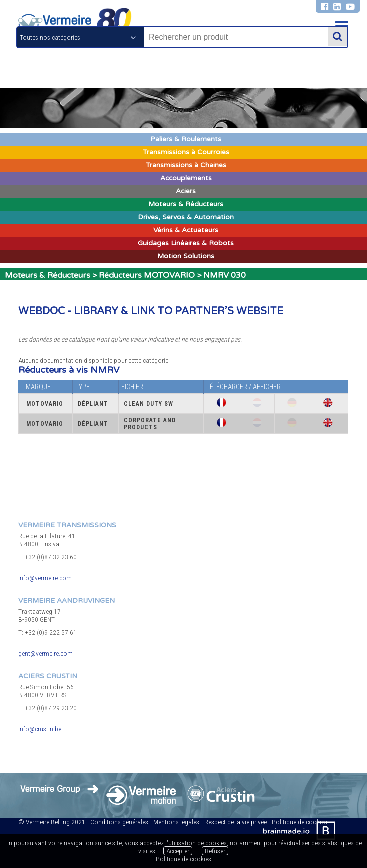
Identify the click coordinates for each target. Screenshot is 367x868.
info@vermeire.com (45, 578)
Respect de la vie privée (236, 822)
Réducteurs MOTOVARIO (147, 275)
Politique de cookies (184, 859)
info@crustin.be (40, 729)
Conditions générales (119, 822)
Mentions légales (176, 822)
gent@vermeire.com (46, 653)
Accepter (178, 851)
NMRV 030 (225, 275)
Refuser (215, 851)
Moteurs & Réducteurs (48, 275)
